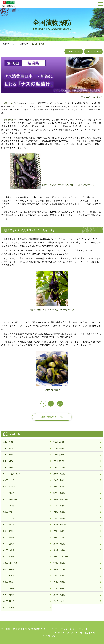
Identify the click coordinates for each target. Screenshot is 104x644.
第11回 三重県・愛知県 (12, 474)
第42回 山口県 (59, 569)
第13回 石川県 (8, 480)
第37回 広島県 (8, 556)
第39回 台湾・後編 (10, 563)
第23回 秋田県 (8, 512)
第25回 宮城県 (8, 518)
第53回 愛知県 (8, 607)
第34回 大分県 (59, 544)
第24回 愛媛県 (59, 512)
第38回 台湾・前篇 (61, 556)
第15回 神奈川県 (9, 486)
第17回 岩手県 (8, 493)
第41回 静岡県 (8, 569)
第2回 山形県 (59, 442)
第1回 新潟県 (8, 442)
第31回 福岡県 (8, 537)
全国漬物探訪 (23, 44)
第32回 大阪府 (59, 537)
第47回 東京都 (8, 588)
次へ (60, 404)
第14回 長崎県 (59, 480)
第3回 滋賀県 (8, 448)
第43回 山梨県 (8, 576)
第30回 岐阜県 (59, 531)
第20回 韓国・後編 (61, 499)
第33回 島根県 (8, 544)
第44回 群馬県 (59, 576)
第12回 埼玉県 (59, 474)
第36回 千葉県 (59, 550)
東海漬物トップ (8, 44)
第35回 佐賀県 (8, 550)
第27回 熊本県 (8, 525)
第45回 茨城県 (8, 582)
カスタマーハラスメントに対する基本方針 (74, 632)
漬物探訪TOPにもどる (52, 417)
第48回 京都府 (59, 588)
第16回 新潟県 (59, 486)
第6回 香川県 (59, 455)
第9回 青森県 (8, 467)
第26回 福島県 (59, 518)
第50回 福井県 (59, 595)
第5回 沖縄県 (8, 455)
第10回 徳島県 (59, 467)
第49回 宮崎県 (8, 595)
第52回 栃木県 (59, 601)
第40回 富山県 (59, 563)
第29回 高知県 (8, 531)
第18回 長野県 (59, 493)
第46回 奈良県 (59, 582)
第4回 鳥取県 (59, 448)
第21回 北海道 (8, 505)
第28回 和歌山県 (60, 525)
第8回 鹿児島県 (59, 461)
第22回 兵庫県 (59, 505)
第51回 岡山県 (8, 601)
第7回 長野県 (8, 461)
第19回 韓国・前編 (10, 499)
